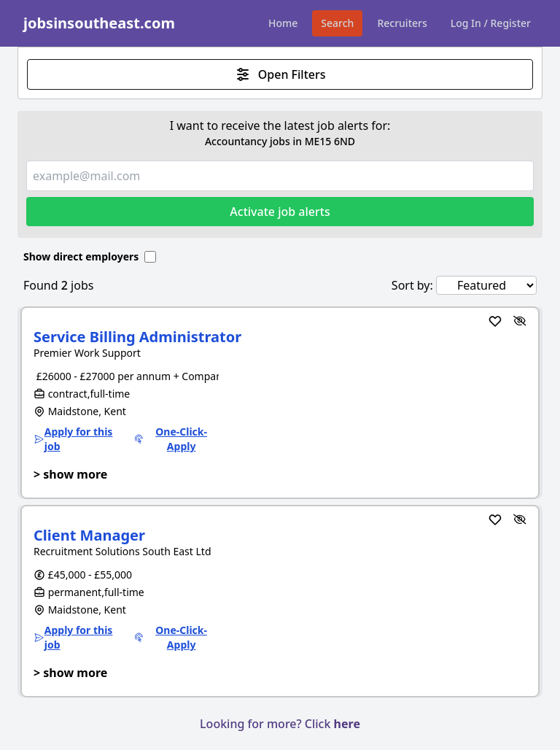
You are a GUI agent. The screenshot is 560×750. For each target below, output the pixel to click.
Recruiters (402, 23)
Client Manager (89, 535)
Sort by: (412, 285)
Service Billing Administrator (137, 337)
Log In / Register (491, 23)
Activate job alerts (280, 212)
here (347, 724)
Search (337, 23)
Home (283, 23)
